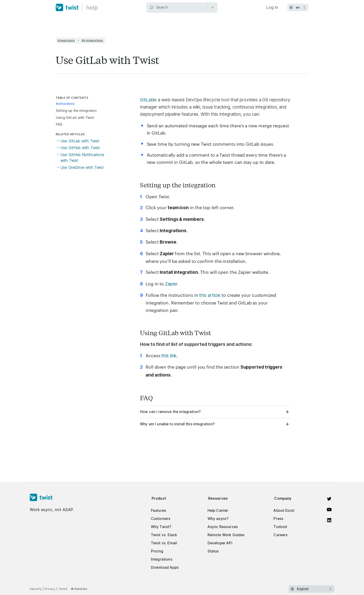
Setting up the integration (76, 111)
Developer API (220, 543)
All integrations (92, 40)
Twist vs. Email (164, 543)
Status (213, 551)
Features (158, 511)
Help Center (218, 511)
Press (278, 519)
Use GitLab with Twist (78, 141)
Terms (63, 589)
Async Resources (223, 527)
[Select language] (311, 589)
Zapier (171, 284)
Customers (161, 519)
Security (36, 589)
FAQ (59, 124)
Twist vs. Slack (164, 535)
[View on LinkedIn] (329, 520)
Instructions (65, 104)
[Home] (77, 7)
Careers (280, 535)
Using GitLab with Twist (75, 118)
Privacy (50, 589)
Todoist (280, 527)
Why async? (218, 519)
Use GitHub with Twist (78, 148)
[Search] (182, 8)
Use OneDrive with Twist (80, 168)
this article (210, 295)
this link (169, 356)
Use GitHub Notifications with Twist (80, 158)
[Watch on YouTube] (329, 509)
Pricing (157, 551)
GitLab (147, 100)
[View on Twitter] (329, 499)
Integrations (66, 40)
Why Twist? (161, 527)
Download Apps (165, 567)
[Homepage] (52, 498)
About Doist (284, 511)
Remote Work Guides (226, 535)
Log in (272, 7)
